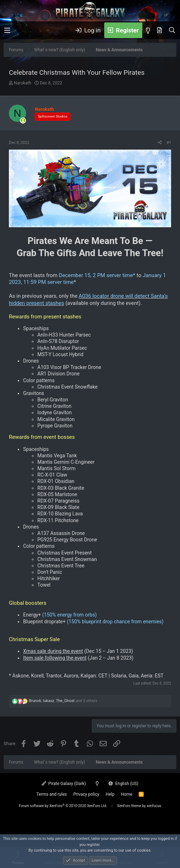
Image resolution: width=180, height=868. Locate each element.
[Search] (172, 30)
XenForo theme (129, 806)
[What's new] (160, 30)
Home (127, 794)
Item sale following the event (55, 658)
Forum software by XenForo (63, 806)
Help (110, 794)
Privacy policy (86, 794)
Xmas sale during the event (53, 651)
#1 (169, 143)
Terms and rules (52, 794)
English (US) (123, 784)
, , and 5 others (63, 701)
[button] (7, 30)
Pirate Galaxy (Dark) (64, 784)
